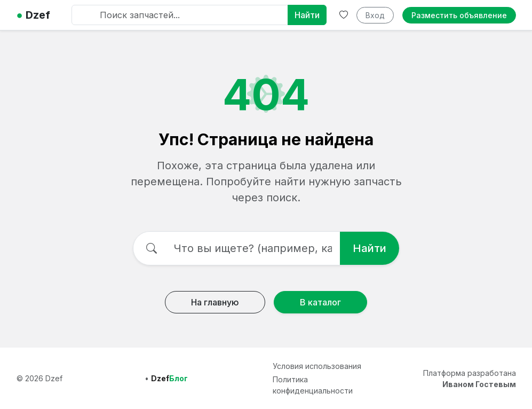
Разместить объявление (459, 15)
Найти (307, 15)
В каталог (320, 302)
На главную (215, 302)
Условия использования (317, 366)
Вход (375, 15)
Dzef (33, 15)
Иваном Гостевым (479, 384)
